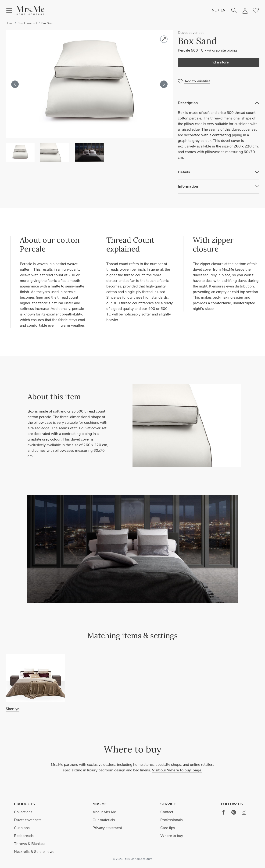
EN (223, 10)
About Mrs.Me (104, 812)
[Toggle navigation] (11, 10)
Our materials (104, 820)
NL (214, 10)
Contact (167, 812)
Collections (23, 812)
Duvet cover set (27, 23)
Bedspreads (24, 836)
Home (9, 23)
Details (184, 172)
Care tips (168, 828)
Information (188, 186)
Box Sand (47, 23)
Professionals (172, 820)
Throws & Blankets (30, 844)
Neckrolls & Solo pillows (34, 852)
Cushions (22, 828)
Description (188, 103)
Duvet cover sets (28, 820)
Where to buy (172, 836)
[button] (30, 11)
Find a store (219, 62)
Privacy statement (107, 828)
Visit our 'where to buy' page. (177, 770)
